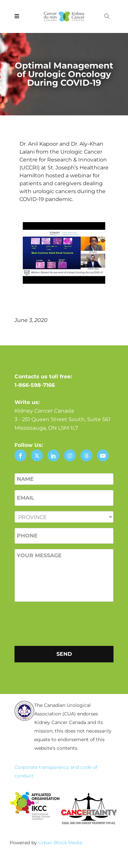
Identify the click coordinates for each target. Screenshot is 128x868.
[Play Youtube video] (64, 253)
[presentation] (65, 622)
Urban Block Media (60, 843)
